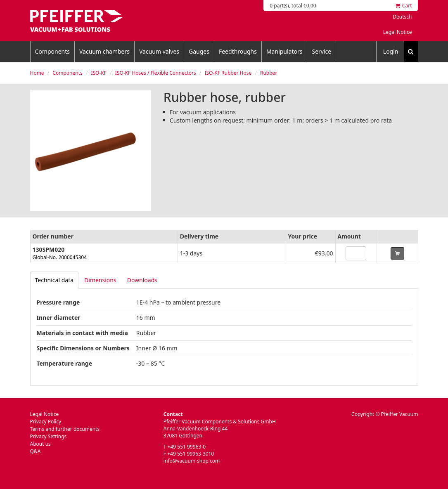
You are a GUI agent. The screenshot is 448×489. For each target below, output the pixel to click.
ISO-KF (99, 73)
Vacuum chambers (104, 51)
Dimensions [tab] (100, 280)
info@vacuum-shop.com (192, 461)
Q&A (36, 451)
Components (52, 51)
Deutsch (402, 17)
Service (321, 51)
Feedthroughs (238, 51)
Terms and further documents (65, 429)
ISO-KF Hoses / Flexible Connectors (156, 73)
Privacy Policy (46, 422)
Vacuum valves (159, 51)
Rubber (269, 73)
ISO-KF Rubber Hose (228, 73)
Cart (404, 6)
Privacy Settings (49, 436)
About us (40, 444)
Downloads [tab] (142, 280)
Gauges (199, 51)
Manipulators (284, 51)
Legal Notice (398, 32)
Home (37, 73)
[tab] (55, 280)
